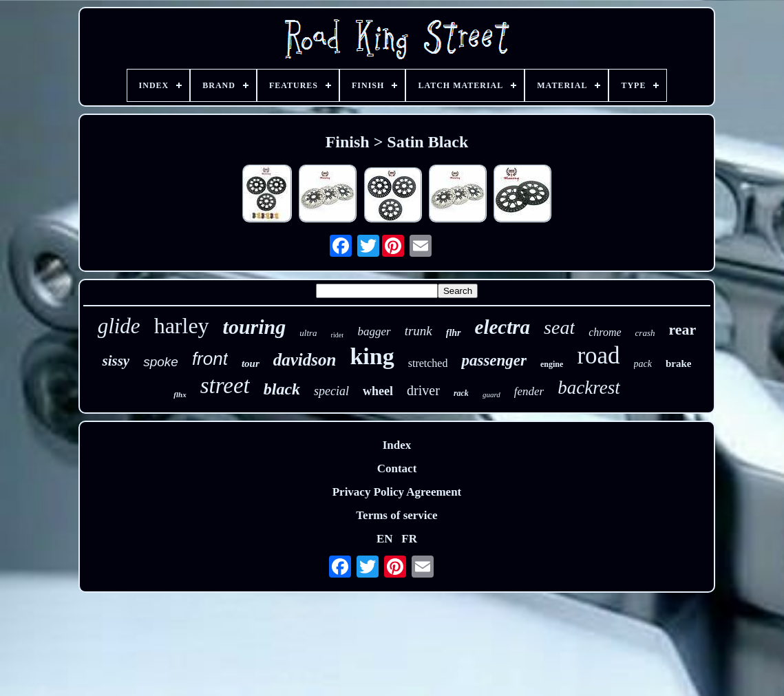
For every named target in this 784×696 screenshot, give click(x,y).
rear (682, 329)
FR (409, 539)
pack (643, 364)
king (372, 356)
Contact (397, 468)
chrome (605, 332)
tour (251, 363)
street (225, 386)
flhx (180, 394)
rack (461, 393)
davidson (305, 360)
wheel (378, 391)
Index (397, 445)
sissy (116, 361)
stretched (428, 363)
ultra (308, 333)
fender (529, 391)
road (598, 356)
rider (338, 335)
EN (385, 539)
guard (491, 394)
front (210, 359)
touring (255, 327)
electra (503, 327)
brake (679, 363)
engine (552, 364)
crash (645, 333)
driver (423, 390)
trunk (419, 331)
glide (119, 326)
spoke (161, 362)
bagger (374, 331)
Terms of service (396, 515)
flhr (454, 333)
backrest (589, 388)
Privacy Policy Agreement (397, 492)
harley (182, 326)
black (282, 389)
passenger (494, 360)
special (331, 391)
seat (559, 327)
